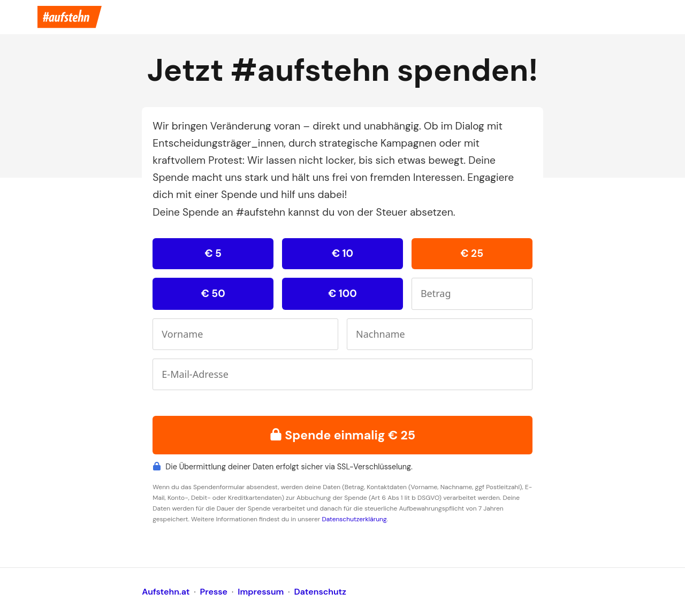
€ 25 (472, 253)
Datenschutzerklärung (354, 519)
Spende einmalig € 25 (342, 435)
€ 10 (342, 253)
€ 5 (213, 253)
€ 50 (213, 294)
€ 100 (342, 294)
